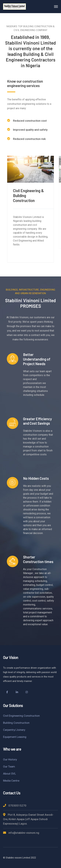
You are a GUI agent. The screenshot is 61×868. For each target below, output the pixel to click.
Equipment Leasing (15, 737)
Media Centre (11, 781)
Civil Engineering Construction (21, 716)
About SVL (10, 774)
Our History (10, 759)
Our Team (9, 767)
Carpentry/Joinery (14, 730)
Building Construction (16, 723)
